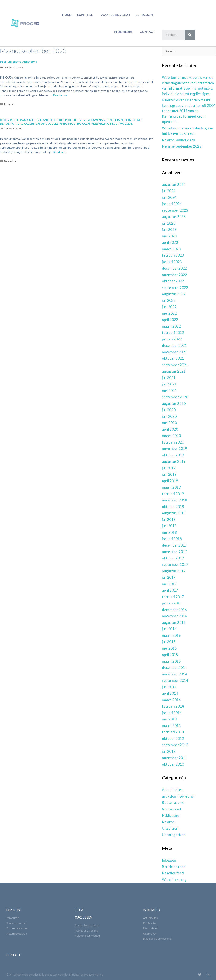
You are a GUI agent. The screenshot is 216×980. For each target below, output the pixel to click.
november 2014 (175, 674)
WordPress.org (174, 880)
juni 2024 (169, 197)
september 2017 (175, 564)
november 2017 (175, 552)
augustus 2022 (174, 294)
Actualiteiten (172, 790)
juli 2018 (169, 519)
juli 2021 (169, 378)
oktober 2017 (173, 558)
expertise (14, 910)
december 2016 (174, 610)
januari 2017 (172, 603)
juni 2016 (169, 629)
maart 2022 (171, 326)
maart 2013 (171, 726)
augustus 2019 (174, 461)
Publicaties (171, 815)
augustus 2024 (174, 184)
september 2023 (175, 210)
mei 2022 (169, 313)
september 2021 (175, 365)
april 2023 (170, 242)
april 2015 (170, 655)
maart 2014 (171, 700)
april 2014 (170, 693)
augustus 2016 (174, 623)
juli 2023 (169, 223)
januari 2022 (172, 339)
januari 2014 (172, 713)
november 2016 (175, 616)
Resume (9, 104)
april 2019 (170, 481)
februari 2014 (173, 706)
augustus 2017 (174, 571)
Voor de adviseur (115, 15)
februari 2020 (173, 442)
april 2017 (170, 590)
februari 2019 (173, 494)
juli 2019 (169, 468)
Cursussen (145, 15)
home (67, 15)
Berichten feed (174, 867)
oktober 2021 (173, 358)
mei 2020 (169, 423)
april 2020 (170, 429)
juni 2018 (169, 526)
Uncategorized (174, 835)
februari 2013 (173, 732)
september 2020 (175, 397)
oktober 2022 (173, 281)
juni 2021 (169, 384)
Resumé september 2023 (19, 62)
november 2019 (175, 448)
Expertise (86, 15)
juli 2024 (169, 191)
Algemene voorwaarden (55, 975)
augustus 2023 (174, 217)
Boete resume (173, 802)
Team (79, 910)
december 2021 (174, 345)
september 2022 (175, 288)
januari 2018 (172, 539)
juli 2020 (169, 410)
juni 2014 (169, 687)
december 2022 (174, 268)
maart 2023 (171, 249)
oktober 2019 (173, 455)
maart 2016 (171, 635)
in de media (124, 32)
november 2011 (175, 758)
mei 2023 (169, 236)
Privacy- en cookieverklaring (87, 975)
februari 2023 (173, 255)
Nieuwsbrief (172, 809)
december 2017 (174, 545)
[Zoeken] (190, 35)
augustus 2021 (174, 371)
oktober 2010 (173, 764)
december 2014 (174, 668)
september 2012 (175, 745)
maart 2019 (171, 487)
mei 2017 (169, 584)
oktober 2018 (173, 507)
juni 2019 (169, 474)
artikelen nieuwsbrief (179, 796)
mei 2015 (169, 648)
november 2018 (175, 500)
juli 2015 (169, 642)
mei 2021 (169, 391)
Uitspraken (10, 161)
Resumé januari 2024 (179, 140)
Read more (60, 95)
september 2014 (175, 680)
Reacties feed (173, 873)
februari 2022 (173, 333)
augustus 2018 (174, 513)
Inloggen (169, 860)
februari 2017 (173, 597)
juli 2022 (169, 300)
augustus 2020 (174, 404)
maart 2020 (171, 436)
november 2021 (175, 352)
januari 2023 (172, 262)
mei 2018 (169, 532)
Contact (147, 32)
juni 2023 (169, 229)
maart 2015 (171, 661)
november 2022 (175, 275)
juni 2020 (169, 416)
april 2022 (170, 320)
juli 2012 (169, 751)
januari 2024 (172, 204)
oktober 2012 (173, 738)
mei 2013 (169, 719)
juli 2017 (169, 577)
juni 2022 (169, 307)
